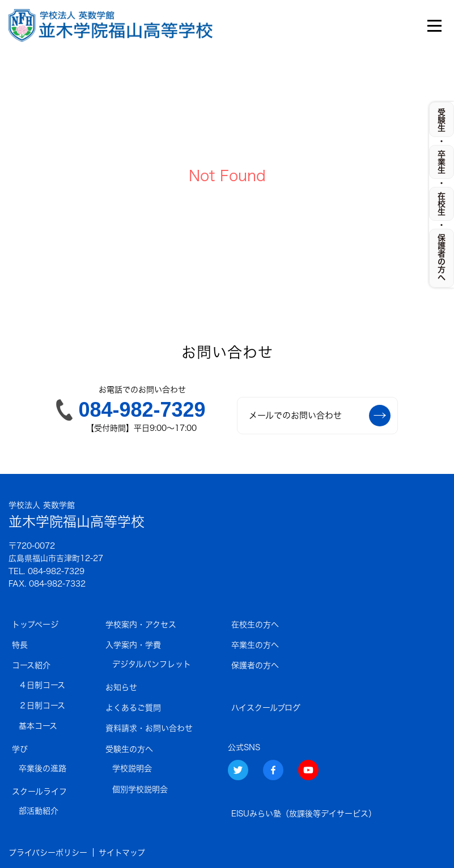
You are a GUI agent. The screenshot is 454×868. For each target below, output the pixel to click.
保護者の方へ (255, 665)
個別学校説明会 (140, 789)
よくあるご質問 (133, 708)
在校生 (442, 204)
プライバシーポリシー (48, 853)
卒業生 (442, 162)
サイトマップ (122, 853)
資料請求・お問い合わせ (149, 728)
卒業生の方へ (255, 645)
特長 (20, 645)
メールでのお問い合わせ (320, 416)
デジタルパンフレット (152, 664)
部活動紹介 (39, 811)
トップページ (35, 625)
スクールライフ (39, 792)
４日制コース (42, 685)
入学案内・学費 (133, 645)
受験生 (442, 120)
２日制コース (42, 705)
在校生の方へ (255, 625)
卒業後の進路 (43, 768)
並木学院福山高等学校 (77, 514)
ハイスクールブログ (266, 708)
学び (20, 749)
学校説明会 (132, 768)
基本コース (38, 726)
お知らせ (121, 687)
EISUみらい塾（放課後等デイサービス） (304, 814)
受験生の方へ (129, 749)
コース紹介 (31, 665)
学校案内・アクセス (141, 625)
